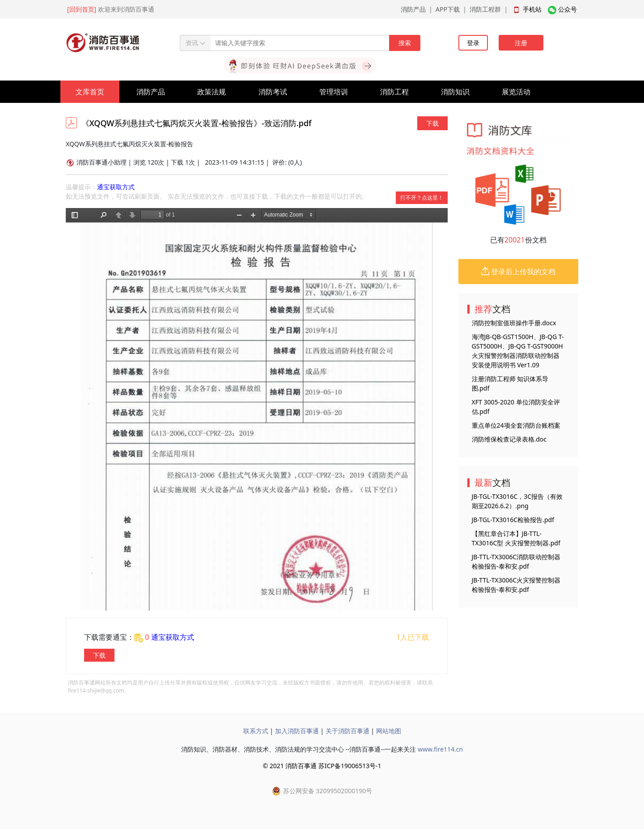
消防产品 (413, 9)
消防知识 (455, 92)
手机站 (532, 9)
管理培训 (334, 92)
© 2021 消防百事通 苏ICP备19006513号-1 (322, 766)
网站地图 (389, 731)
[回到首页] (82, 9)
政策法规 (212, 92)
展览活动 (516, 92)
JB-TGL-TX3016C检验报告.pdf (513, 520)
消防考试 (273, 92)
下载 (432, 123)
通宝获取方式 (116, 187)
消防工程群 (485, 9)
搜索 (405, 43)
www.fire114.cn (440, 749)
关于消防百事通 (347, 731)
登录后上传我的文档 (518, 272)
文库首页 (90, 92)
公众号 (568, 9)
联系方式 (256, 731)
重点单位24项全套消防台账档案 (516, 425)
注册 (521, 43)
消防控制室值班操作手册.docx (514, 323)
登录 (473, 43)
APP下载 (448, 9)
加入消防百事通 (297, 731)
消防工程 (394, 92)
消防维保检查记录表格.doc (509, 439)
